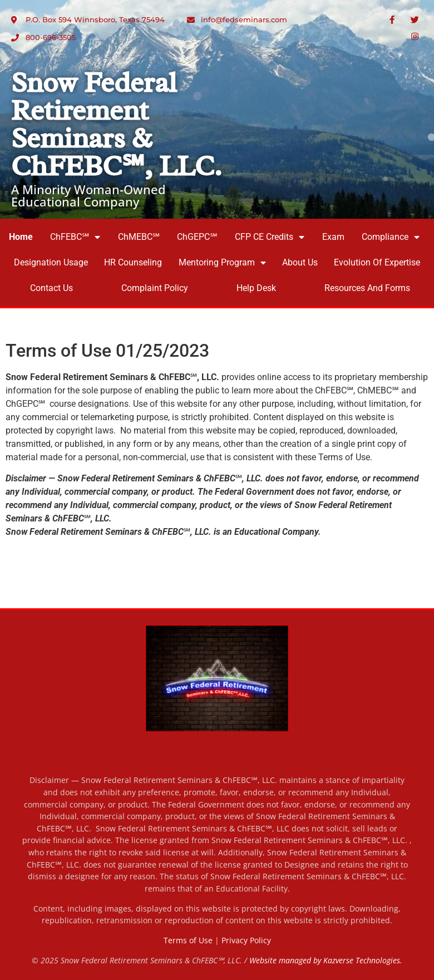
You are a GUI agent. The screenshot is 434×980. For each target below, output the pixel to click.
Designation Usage (51, 262)
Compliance (391, 237)
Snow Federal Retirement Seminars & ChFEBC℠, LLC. (117, 124)
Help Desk (256, 288)
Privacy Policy (246, 940)
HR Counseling (133, 262)
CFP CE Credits (270, 237)
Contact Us (51, 288)
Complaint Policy (155, 288)
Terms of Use (188, 940)
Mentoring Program (222, 263)
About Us (300, 262)
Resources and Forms (367, 288)
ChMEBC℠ (139, 237)
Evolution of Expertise (377, 262)
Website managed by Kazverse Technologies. (326, 960)
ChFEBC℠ (75, 237)
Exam (333, 237)
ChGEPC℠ (197, 237)
